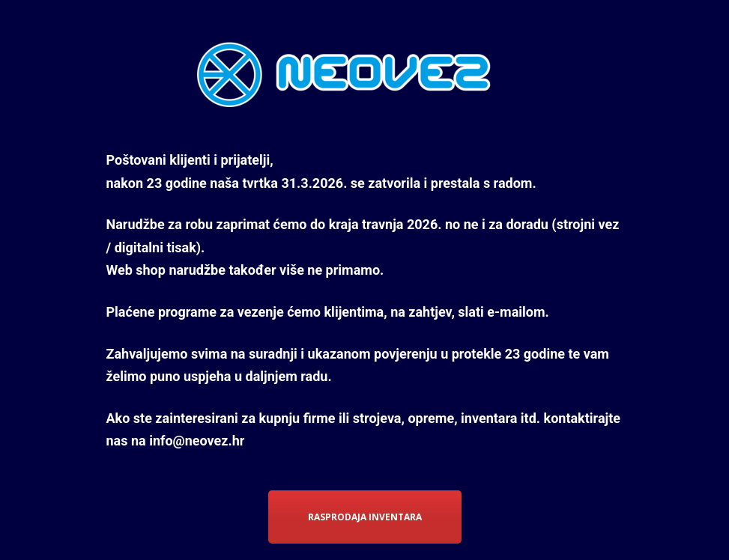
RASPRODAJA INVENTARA (365, 517)
